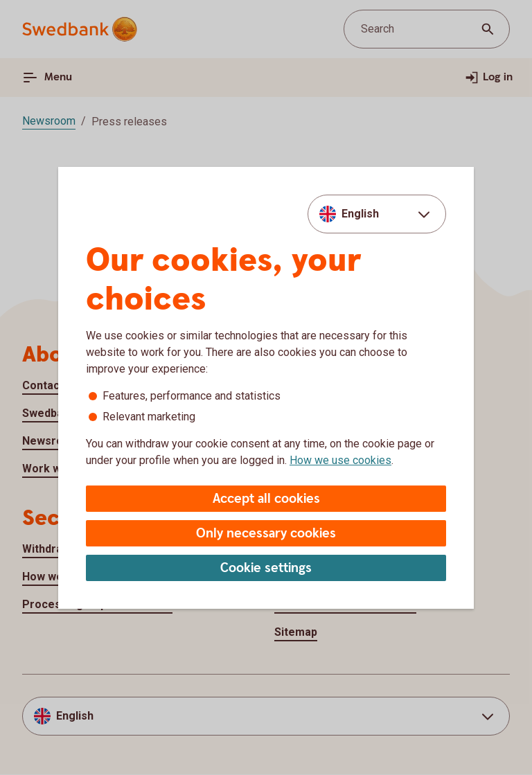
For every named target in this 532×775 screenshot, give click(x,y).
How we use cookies (340, 460)
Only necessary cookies (266, 534)
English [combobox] (360, 214)
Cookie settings (266, 568)
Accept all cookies (266, 499)
